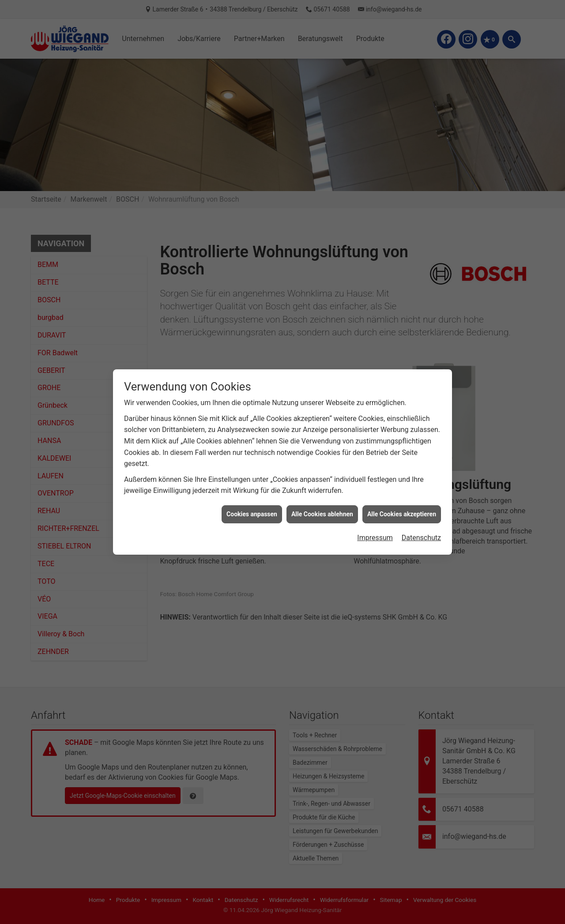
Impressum (375, 526)
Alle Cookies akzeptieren (402, 502)
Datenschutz (421, 526)
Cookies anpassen (252, 502)
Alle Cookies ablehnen (322, 502)
